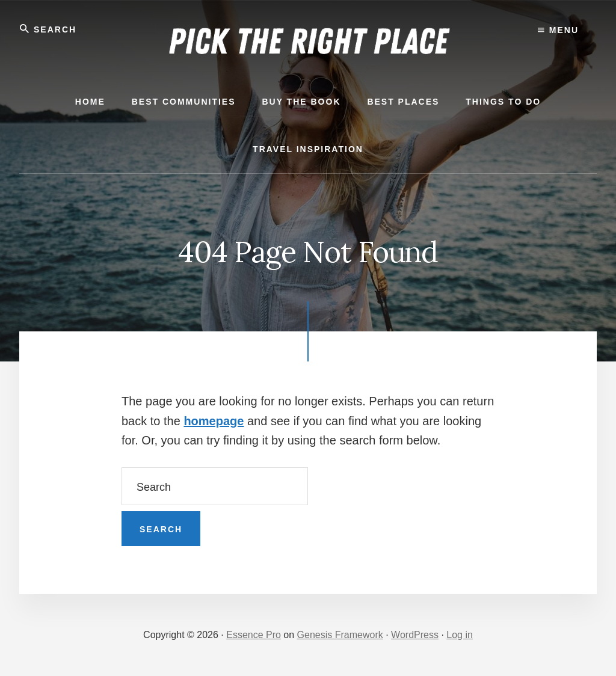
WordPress (415, 635)
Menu (558, 30)
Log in (460, 635)
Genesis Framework (340, 635)
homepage (214, 421)
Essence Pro (254, 635)
